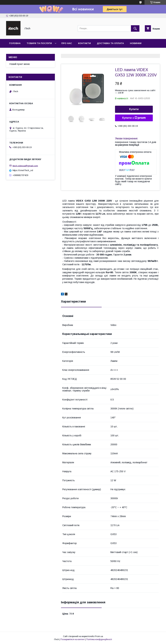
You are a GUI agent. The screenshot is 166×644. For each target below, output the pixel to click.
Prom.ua (99, 636)
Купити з (134, 118)
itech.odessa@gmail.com (25, 166)
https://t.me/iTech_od (23, 170)
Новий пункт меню (20, 64)
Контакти (84, 43)
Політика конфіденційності (99, 639)
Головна (15, 43)
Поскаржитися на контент (73, 639)
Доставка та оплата (110, 43)
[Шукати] (135, 28)
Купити (134, 109)
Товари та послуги (39, 43)
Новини (38, 52)
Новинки (136, 43)
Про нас (67, 43)
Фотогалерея (18, 52)
